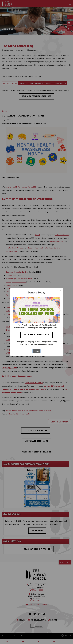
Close (36, 351)
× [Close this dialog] (60, 291)
